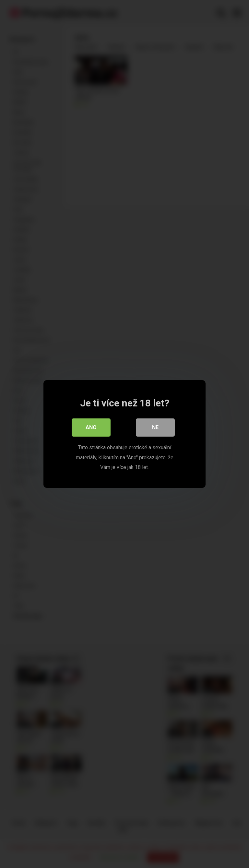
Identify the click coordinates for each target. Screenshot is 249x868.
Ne (155, 427)
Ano (91, 427)
